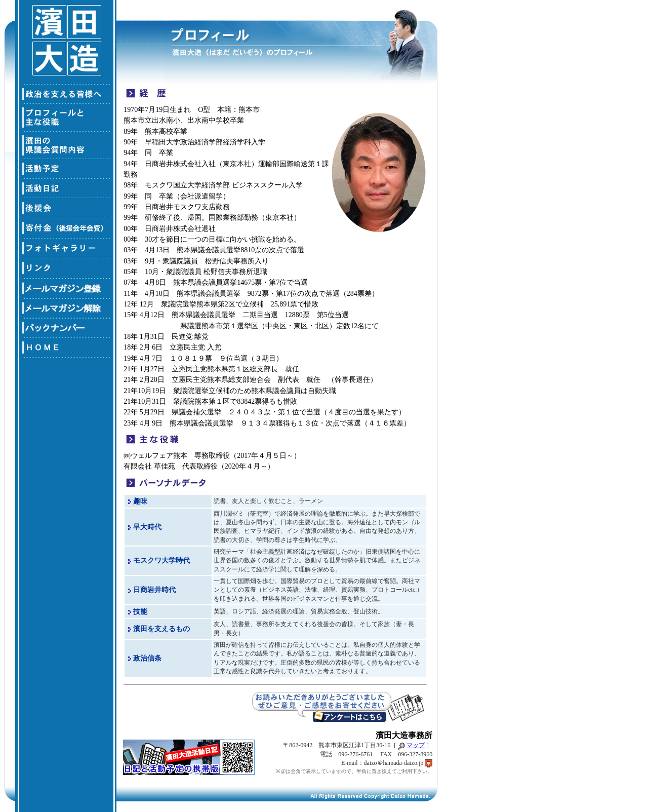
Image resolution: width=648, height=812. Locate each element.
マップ (416, 745)
